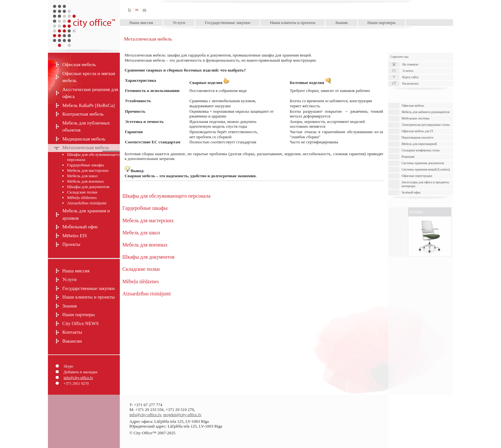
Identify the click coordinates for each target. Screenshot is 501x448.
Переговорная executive (418, 137)
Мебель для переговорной (419, 144)
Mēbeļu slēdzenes (82, 197)
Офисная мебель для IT (417, 131)
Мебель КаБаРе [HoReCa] (89, 105)
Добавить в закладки (81, 372)
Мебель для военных (85, 181)
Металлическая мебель (86, 148)
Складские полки (82, 192)
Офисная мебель (79, 65)
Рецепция (408, 157)
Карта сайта (410, 77)
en (145, 10)
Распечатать (410, 84)
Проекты (71, 244)
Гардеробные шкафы (85, 165)
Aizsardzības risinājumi (87, 203)
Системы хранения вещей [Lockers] (426, 169)
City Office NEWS (81, 323)
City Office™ (84, 9)
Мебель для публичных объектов (86, 127)
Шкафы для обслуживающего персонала (93, 157)
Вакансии (72, 341)
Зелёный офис (411, 192)
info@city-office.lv (78, 378)
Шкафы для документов (88, 187)
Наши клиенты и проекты (293, 23)
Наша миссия (141, 23)
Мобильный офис (80, 227)
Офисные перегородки (417, 176)
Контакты (72, 332)
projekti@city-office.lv (182, 415)
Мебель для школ (82, 176)
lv (130, 10)
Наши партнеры (382, 23)
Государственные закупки (227, 23)
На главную (410, 64)
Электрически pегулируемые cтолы (426, 125)
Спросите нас (400, 57)
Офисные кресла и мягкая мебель (89, 77)
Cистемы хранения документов (423, 163)
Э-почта (408, 71)
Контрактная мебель (83, 114)
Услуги (179, 23)
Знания (341, 23)
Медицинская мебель (84, 139)
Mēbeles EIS (75, 236)
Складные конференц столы (421, 150)
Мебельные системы (416, 118)
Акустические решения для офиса (90, 93)
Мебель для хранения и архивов (86, 214)
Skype (68, 366)
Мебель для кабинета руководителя (426, 112)
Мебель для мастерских (88, 170)
